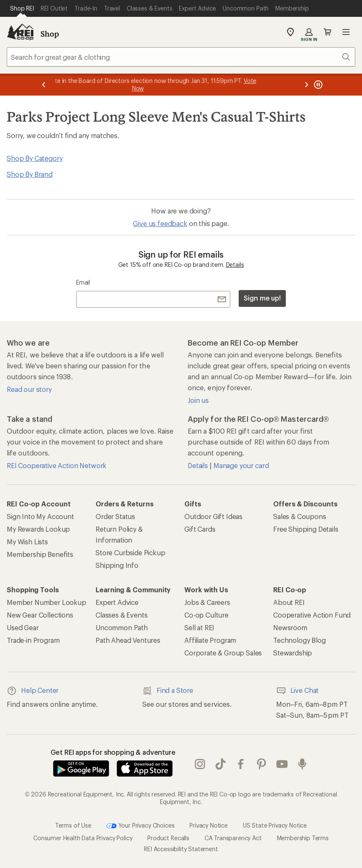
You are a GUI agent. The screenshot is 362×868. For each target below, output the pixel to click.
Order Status (115, 516)
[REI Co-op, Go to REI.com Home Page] (20, 32)
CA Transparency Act (233, 838)
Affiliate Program (210, 640)
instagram (200, 764)
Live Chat (298, 691)
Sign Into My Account (40, 516)
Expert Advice (117, 602)
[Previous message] (44, 85)
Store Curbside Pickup (130, 552)
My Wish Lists (27, 542)
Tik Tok (221, 764)
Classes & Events (121, 615)
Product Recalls (168, 838)
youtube (282, 764)
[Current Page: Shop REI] (22, 8)
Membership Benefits (40, 554)
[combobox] (181, 57)
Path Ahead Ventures (128, 640)
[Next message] (306, 85)
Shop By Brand (30, 174)
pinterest (261, 764)
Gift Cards (200, 529)
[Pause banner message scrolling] (317, 85)
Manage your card (241, 465)
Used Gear (23, 627)
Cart (327, 32)
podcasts (302, 764)
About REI (289, 602)
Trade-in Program (33, 640)
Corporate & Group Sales (223, 653)
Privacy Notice (209, 825)
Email (83, 282)
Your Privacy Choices (141, 826)
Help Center (33, 691)
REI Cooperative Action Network (57, 465)
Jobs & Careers (207, 602)
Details (235, 265)
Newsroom (290, 627)
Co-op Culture (206, 615)
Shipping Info (117, 565)
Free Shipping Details (306, 529)
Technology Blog (299, 640)
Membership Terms (303, 838)
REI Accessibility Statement (181, 849)
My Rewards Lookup (38, 529)
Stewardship (293, 653)
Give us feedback (160, 223)
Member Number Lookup (47, 602)
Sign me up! (262, 298)
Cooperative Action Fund (312, 615)
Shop (50, 34)
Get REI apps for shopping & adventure (113, 752)
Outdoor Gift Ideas (213, 516)
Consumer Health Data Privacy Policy (83, 838)
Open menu (346, 32)
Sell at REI (199, 627)
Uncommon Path (122, 627)
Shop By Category (35, 158)
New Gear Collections (40, 615)
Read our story (29, 389)
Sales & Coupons (300, 516)
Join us (198, 400)
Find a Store (168, 691)
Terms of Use (73, 825)
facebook (241, 764)
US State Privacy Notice (275, 825)
